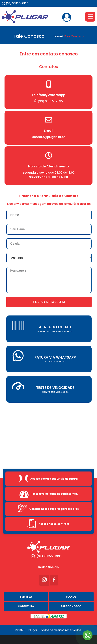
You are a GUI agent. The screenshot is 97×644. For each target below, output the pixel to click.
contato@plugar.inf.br (48, 137)
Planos (71, 597)
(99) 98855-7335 (17, 3)
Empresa (26, 597)
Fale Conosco (71, 606)
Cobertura (26, 606)
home (59, 36)
